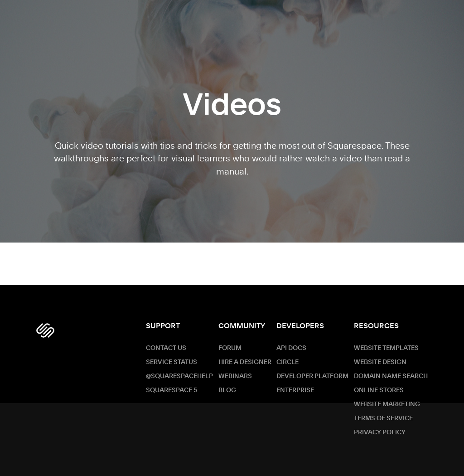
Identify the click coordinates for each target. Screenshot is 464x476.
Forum (230, 348)
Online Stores (379, 390)
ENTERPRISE (295, 390)
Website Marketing (387, 404)
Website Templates (386, 348)
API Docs (291, 348)
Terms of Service (383, 418)
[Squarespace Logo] (45, 330)
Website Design (380, 362)
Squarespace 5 (172, 390)
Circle (288, 362)
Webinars (235, 376)
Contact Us (166, 348)
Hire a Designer (245, 362)
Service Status (172, 362)
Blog (227, 390)
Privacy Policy (380, 432)
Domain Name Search (391, 376)
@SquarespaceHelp (179, 376)
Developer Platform (312, 376)
